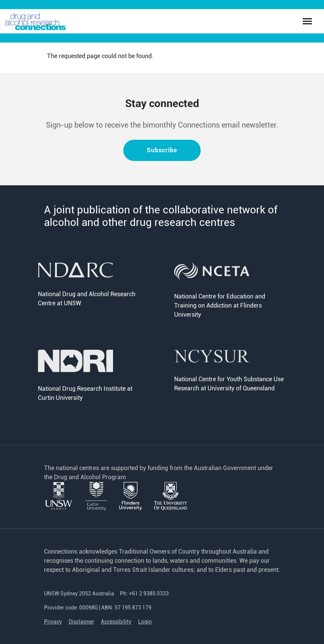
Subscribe (162, 150)
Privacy (53, 622)
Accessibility (116, 622)
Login (145, 622)
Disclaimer (81, 622)
